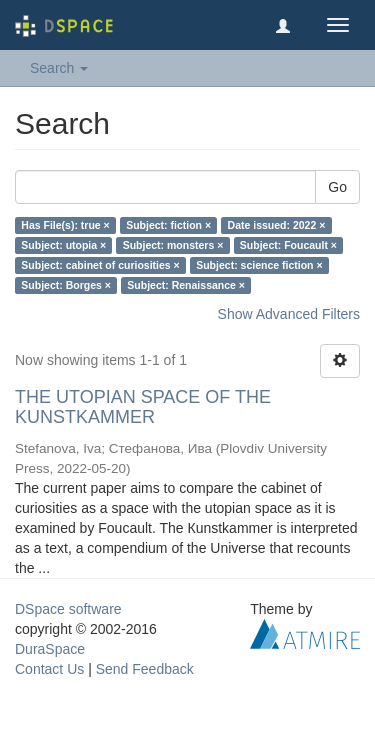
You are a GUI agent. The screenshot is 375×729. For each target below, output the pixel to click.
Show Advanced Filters (289, 314)
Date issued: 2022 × (277, 225)
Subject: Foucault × (288, 245)
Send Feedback (145, 669)
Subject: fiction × (168, 225)
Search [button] (59, 68)
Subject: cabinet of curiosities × (100, 265)
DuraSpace (50, 649)
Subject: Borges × (66, 285)
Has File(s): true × (65, 225)
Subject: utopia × (63, 245)
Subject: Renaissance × (186, 285)
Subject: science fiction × (259, 265)
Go (337, 187)
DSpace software (68, 609)
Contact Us (49, 669)
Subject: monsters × (173, 245)
